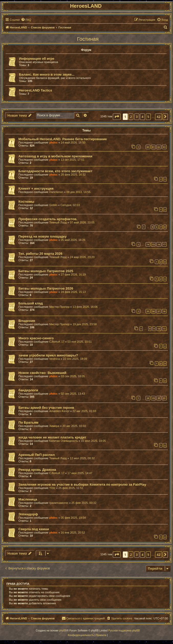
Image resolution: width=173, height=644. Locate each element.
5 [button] (148, 117)
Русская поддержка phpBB (124, 631)
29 (153, 398)
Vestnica (55, 359)
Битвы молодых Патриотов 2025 (46, 271)
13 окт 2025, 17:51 (73, 160)
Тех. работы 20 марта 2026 (40, 254)
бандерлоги (28, 390)
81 (153, 147)
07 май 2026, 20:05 (82, 222)
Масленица (28, 499)
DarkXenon (56, 192)
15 (153, 244)
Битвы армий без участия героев (46, 408)
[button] (117, 117)
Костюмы (26, 202)
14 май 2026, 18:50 (73, 142)
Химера (54, 426)
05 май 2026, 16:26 (73, 240)
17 (164, 244)
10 (159, 329)
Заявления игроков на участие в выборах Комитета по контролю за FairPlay (82, 484)
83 (164, 147)
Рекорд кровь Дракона (37, 470)
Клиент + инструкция (36, 188)
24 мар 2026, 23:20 (82, 257)
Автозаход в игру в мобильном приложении (55, 156)
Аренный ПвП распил (37, 455)
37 (159, 311)
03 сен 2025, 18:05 (73, 376)
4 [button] (142, 117)
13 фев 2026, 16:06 (85, 307)
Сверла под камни (34, 529)
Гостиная (88, 39)
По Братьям (28, 422)
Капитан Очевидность (63, 441)
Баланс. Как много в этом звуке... (47, 74)
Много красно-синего (36, 338)
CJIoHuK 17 (57, 342)
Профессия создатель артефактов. (48, 219)
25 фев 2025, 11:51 (71, 488)
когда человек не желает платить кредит (52, 437)
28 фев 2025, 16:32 (73, 175)
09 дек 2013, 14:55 (78, 192)
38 (164, 311)
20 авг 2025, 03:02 (74, 426)
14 (148, 244)
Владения (27, 321)
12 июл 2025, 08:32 (82, 458)
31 (164, 398)
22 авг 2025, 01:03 (84, 411)
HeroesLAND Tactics (35, 90)
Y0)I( (52, 488)
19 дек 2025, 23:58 (85, 324)
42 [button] (159, 117)
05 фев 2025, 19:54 (73, 518)
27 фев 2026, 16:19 (73, 274)
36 (153, 311)
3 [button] (137, 117)
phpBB (63, 631)
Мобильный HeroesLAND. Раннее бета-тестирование (63, 139)
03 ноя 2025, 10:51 (80, 342)
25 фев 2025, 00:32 (84, 503)
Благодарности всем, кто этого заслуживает (55, 171)
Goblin (53, 205)
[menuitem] (26, 20)
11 (164, 329)
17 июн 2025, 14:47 (80, 473)
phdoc (53, 142)
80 (148, 147)
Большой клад (31, 303)
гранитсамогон (59, 503)
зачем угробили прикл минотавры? (48, 355)
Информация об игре (37, 59)
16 (159, 244)
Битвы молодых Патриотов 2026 (46, 288)
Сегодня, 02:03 (70, 205)
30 (159, 398)
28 (148, 398)
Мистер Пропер (59, 307)
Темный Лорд (58, 222)
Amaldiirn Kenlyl (59, 411)
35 (148, 311)
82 (159, 147)
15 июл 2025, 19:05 (94, 441)
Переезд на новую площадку (42, 236)
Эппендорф (28, 514)
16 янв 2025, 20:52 (73, 533)
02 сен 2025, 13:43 (73, 394)
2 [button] (131, 117)
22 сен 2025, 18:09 (75, 359)
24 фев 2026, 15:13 (73, 292)
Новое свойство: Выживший (42, 373)
